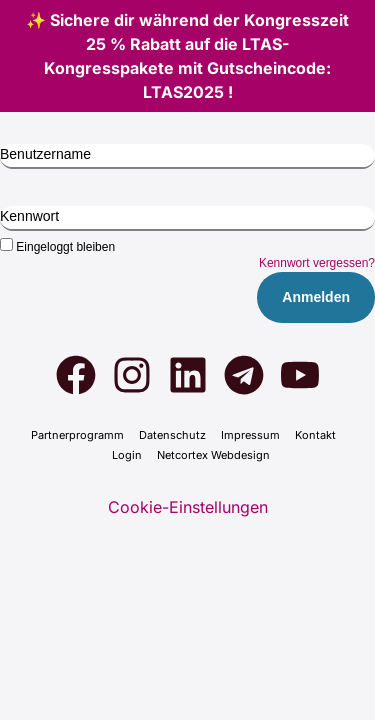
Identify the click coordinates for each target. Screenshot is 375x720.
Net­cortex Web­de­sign (213, 455)
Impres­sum (250, 435)
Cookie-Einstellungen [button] (188, 507)
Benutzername (45, 154)
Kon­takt (315, 435)
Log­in (127, 455)
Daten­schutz (172, 435)
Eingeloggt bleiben (57, 246)
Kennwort (29, 216)
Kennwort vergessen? (317, 263)
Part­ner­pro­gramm (77, 435)
